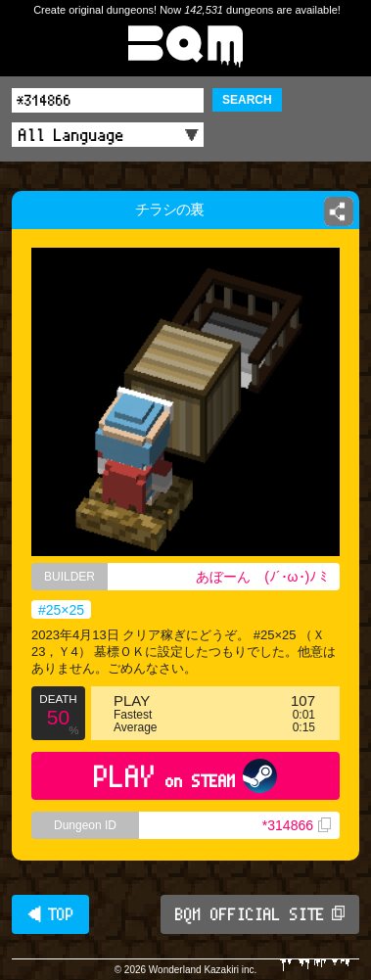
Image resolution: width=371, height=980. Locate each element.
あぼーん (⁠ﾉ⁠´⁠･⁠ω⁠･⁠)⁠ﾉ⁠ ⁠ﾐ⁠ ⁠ (263, 577)
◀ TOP (50, 914)
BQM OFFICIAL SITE (260, 914)
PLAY (185, 776)
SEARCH (247, 100)
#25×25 (61, 610)
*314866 (297, 825)
